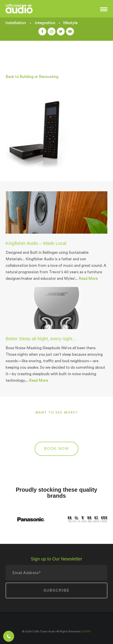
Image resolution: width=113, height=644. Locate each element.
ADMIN (86, 631)
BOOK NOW (56, 449)
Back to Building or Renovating (32, 77)
